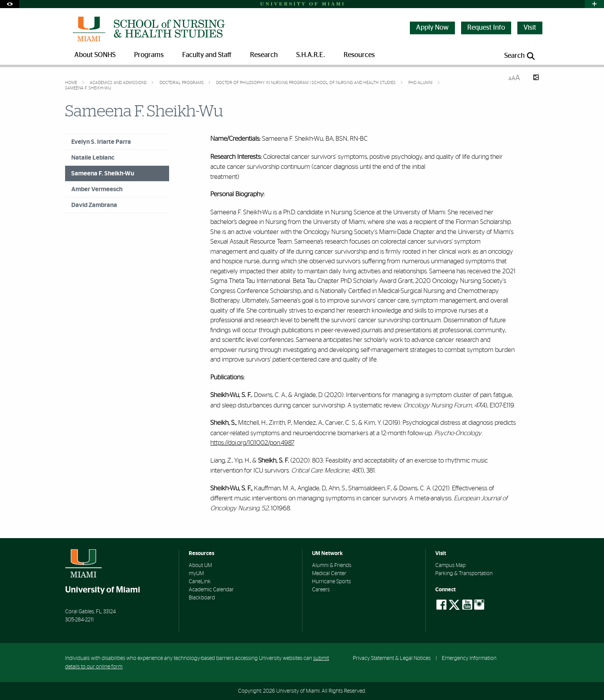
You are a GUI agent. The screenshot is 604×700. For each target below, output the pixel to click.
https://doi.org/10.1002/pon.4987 (252, 443)
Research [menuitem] (264, 55)
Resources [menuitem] (359, 55)
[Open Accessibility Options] (10, 4)
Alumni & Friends (332, 565)
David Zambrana (94, 205)
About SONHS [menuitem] (95, 55)
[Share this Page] (533, 78)
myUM (196, 574)
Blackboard (202, 598)
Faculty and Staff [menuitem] (207, 55)
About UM (200, 565)
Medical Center (329, 574)
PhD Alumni (421, 83)
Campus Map (450, 565)
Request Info (486, 28)
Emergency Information (469, 658)
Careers (321, 590)
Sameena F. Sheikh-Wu (88, 88)
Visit (530, 28)
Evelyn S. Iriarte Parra (101, 142)
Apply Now (432, 28)
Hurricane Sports (331, 582)
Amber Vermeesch (97, 189)
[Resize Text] (514, 78)
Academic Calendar (211, 590)
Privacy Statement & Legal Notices (392, 658)
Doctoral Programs (182, 83)
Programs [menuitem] (149, 55)
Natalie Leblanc (93, 158)
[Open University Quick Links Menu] (594, 4)
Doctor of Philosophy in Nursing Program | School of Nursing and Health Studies (306, 83)
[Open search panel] (520, 56)
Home (72, 83)
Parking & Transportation (464, 574)
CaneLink (200, 582)
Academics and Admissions (119, 83)
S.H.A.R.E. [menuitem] (311, 55)
